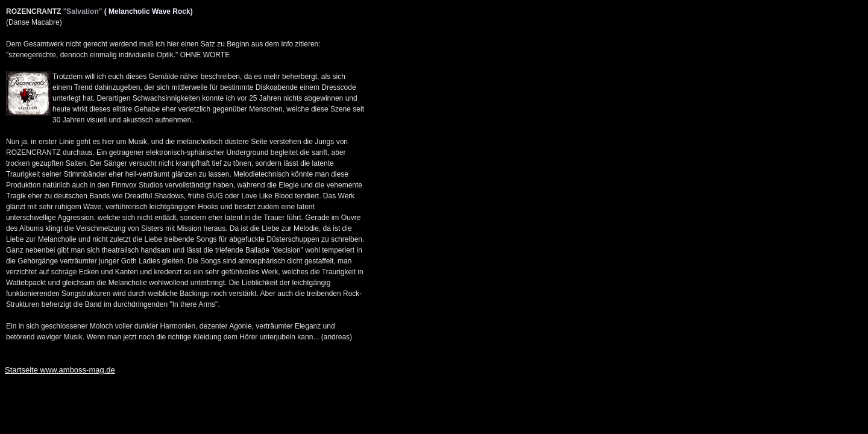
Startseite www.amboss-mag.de (60, 370)
